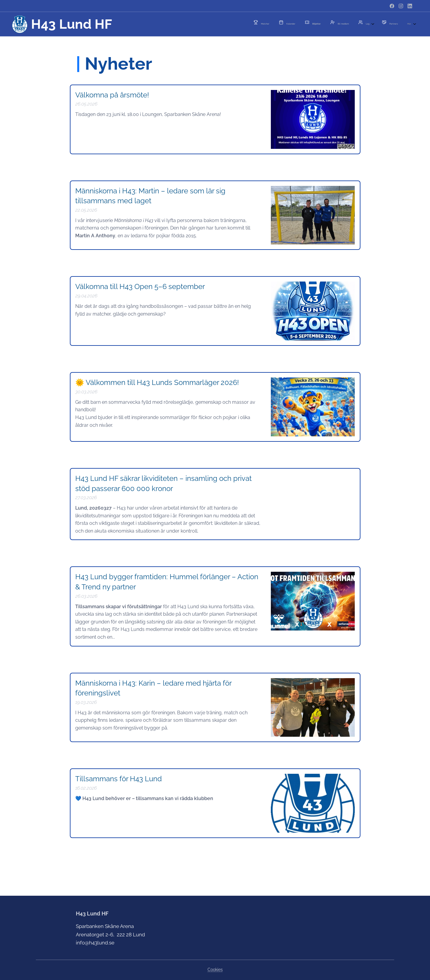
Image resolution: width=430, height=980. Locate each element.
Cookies (215, 970)
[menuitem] (311, 24)
